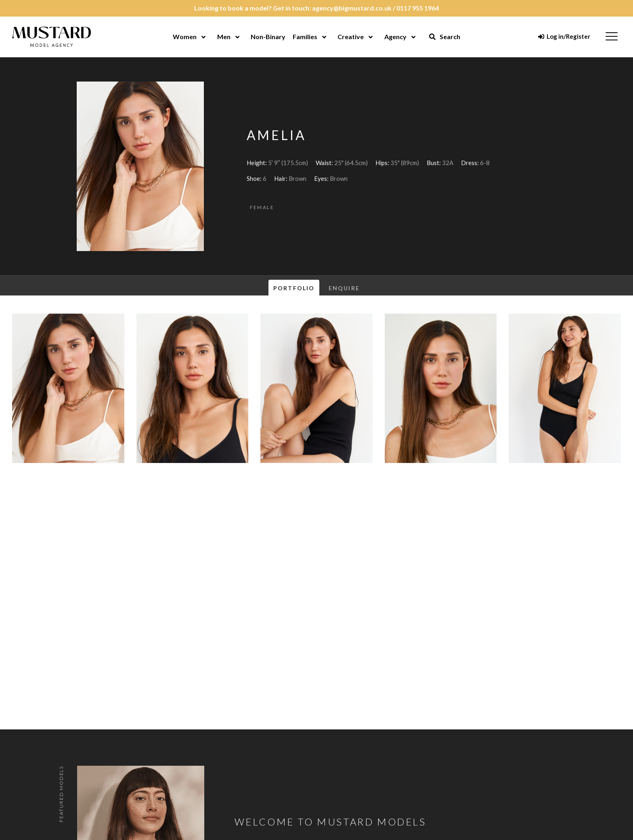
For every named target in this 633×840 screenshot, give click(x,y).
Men (224, 37)
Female (262, 207)
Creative (351, 37)
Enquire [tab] (344, 288)
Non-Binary (268, 37)
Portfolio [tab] (294, 288)
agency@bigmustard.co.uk (352, 8)
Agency (395, 37)
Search (444, 37)
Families (305, 37)
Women (185, 37)
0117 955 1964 (418, 8)
